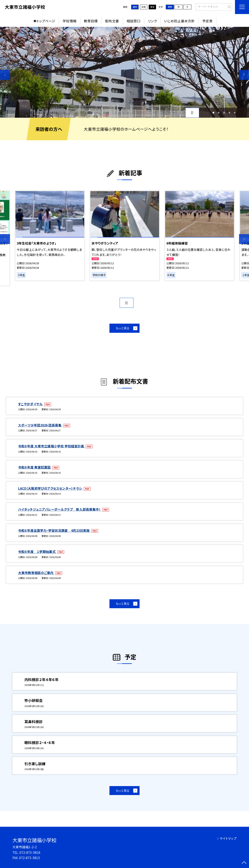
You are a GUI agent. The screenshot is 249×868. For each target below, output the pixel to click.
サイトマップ (228, 838)
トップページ (46, 21)
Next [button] (244, 75)
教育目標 (91, 21)
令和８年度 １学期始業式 (37, 552)
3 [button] (224, 113)
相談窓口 (133, 21)
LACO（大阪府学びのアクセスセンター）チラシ (50, 488)
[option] (124, 72)
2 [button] (219, 113)
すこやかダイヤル (31, 404)
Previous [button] (5, 75)
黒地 (152, 7)
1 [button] (213, 113)
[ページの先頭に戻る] (244, 863)
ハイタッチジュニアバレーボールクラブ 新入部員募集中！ (60, 509)
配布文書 (112, 21)
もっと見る (123, 328)
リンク (152, 21)
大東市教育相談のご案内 (36, 573)
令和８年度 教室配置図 (35, 467)
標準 (170, 7)
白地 (144, 7)
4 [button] (229, 113)
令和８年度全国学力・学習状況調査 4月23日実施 (54, 530)
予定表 (207, 21)
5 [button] (235, 113)
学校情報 (70, 21)
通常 (135, 7)
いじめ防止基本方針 (179, 21)
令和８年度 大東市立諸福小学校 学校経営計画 (51, 446)
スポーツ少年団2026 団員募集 (40, 425)
